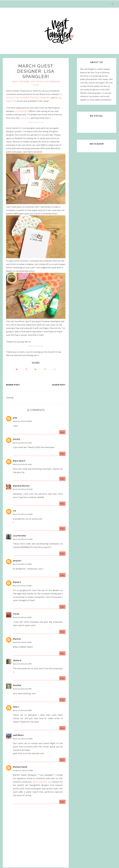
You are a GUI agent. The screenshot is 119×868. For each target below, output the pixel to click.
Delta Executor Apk (42, 782)
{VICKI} (17, 440)
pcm (15, 418)
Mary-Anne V (19, 461)
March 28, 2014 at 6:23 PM (22, 664)
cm (14, 511)
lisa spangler (52, 81)
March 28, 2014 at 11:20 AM (23, 515)
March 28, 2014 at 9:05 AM (22, 422)
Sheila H (17, 661)
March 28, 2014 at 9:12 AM (22, 443)
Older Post (59, 385)
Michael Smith (20, 767)
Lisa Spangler (22, 111)
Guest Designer (21, 81)
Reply (62, 433)
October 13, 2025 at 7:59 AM (23, 771)
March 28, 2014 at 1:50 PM (22, 564)
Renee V (17, 582)
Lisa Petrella (19, 536)
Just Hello (25, 118)
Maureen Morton (21, 486)
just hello (37, 81)
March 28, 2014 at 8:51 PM (22, 689)
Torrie (16, 614)
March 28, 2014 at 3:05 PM (22, 618)
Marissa (17, 639)
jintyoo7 (17, 561)
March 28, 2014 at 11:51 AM (23, 539)
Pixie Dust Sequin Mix (40, 97)
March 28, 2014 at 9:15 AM (22, 465)
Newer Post (13, 385)
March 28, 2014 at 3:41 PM (22, 643)
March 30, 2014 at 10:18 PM (23, 739)
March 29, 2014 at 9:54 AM (22, 711)
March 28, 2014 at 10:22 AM (23, 490)
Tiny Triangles (22, 97)
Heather (17, 686)
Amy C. (16, 707)
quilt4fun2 (18, 735)
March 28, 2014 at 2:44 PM (22, 586)
